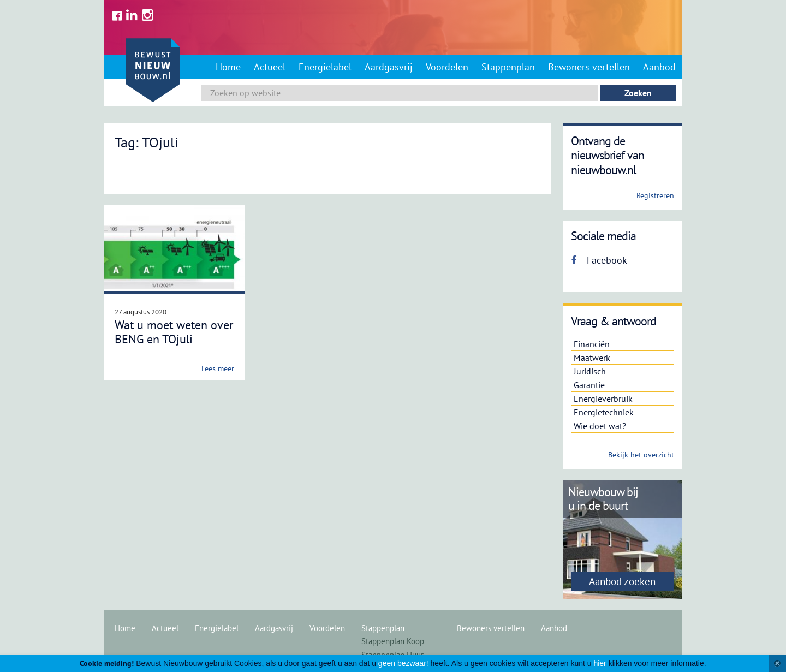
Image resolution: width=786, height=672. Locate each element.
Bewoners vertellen (589, 67)
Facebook (599, 260)
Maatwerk (592, 358)
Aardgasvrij (389, 67)
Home (228, 67)
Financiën (592, 344)
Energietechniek (604, 412)
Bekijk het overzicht (641, 455)
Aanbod (659, 67)
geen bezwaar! (403, 663)
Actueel (270, 67)
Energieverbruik (603, 399)
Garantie (589, 385)
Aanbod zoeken (622, 581)
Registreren (655, 195)
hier (600, 663)
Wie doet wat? (600, 426)
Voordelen (447, 67)
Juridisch (590, 371)
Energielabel (325, 67)
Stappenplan (508, 67)
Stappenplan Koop (393, 641)
